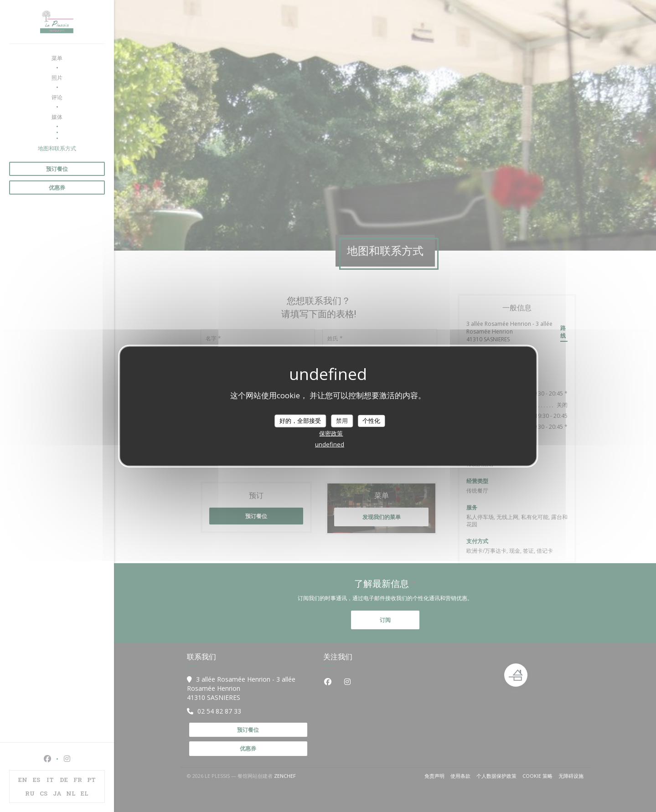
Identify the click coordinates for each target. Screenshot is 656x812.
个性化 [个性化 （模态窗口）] (371, 421)
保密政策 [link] (331, 433)
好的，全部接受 (300, 421)
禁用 (342, 421)
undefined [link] (330, 444)
